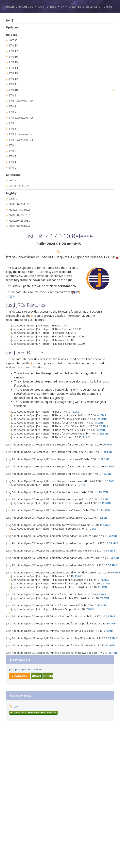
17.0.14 (13, 67)
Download (20, 669)
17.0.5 (12, 125)
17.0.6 (21, 115)
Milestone (13, 170)
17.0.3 (12, 147)
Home (10, 7)
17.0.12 (13, 77)
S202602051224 (19, 181)
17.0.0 (12, 163)
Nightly (11, 188)
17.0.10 (107, 7)
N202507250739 (19, 209)
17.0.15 (13, 61)
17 (62, 7)
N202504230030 (19, 214)
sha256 (36, 669)
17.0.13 (13, 72)
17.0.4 (21, 131)
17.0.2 (12, 152)
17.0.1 (12, 157)
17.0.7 (12, 109)
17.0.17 (13, 50)
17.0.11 (13, 83)
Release (92, 7)
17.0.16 (13, 56)
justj (16, 701)
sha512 (48, 669)
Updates (75, 7)
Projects (26, 7)
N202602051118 (19, 199)
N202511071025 (19, 204)
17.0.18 (13, 45)
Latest (13, 40)
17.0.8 (21, 99)
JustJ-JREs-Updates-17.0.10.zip (26, 663)
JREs (53, 7)
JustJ (41, 7)
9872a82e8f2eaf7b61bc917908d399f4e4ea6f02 (33, 706)
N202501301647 (19, 220)
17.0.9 (12, 93)
